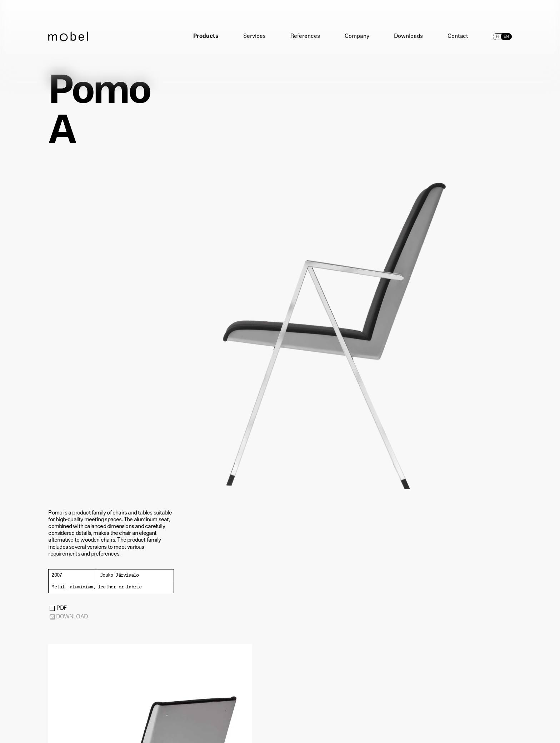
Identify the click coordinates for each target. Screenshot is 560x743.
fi (497, 37)
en (506, 37)
